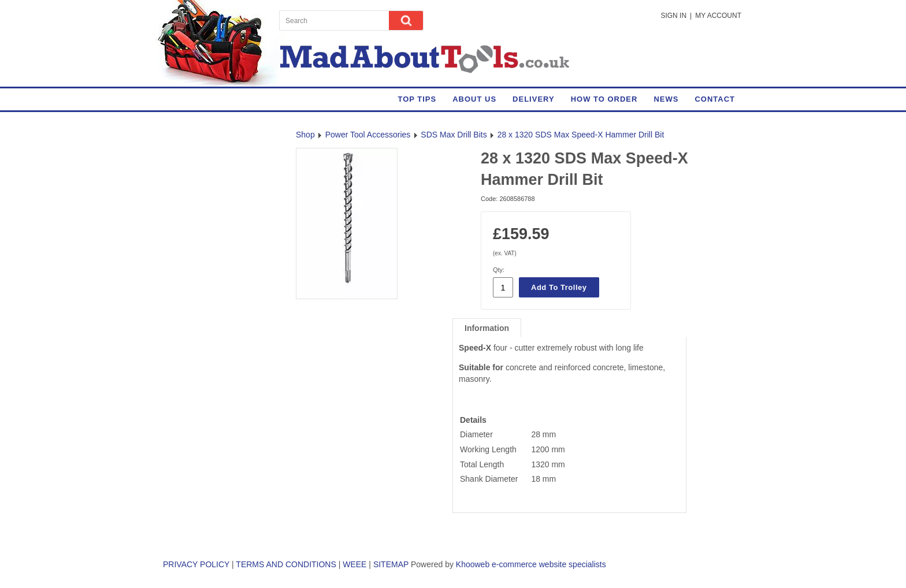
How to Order (604, 99)
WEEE (354, 564)
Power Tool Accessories (368, 135)
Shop (305, 135)
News (666, 99)
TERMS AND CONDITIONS (286, 564)
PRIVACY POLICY (196, 564)
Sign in (673, 16)
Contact (715, 99)
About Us (474, 99)
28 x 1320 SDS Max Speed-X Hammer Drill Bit (581, 135)
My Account (718, 16)
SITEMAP (391, 564)
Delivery (534, 99)
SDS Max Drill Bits (454, 135)
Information (487, 328)
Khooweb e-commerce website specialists (531, 564)
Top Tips (417, 99)
